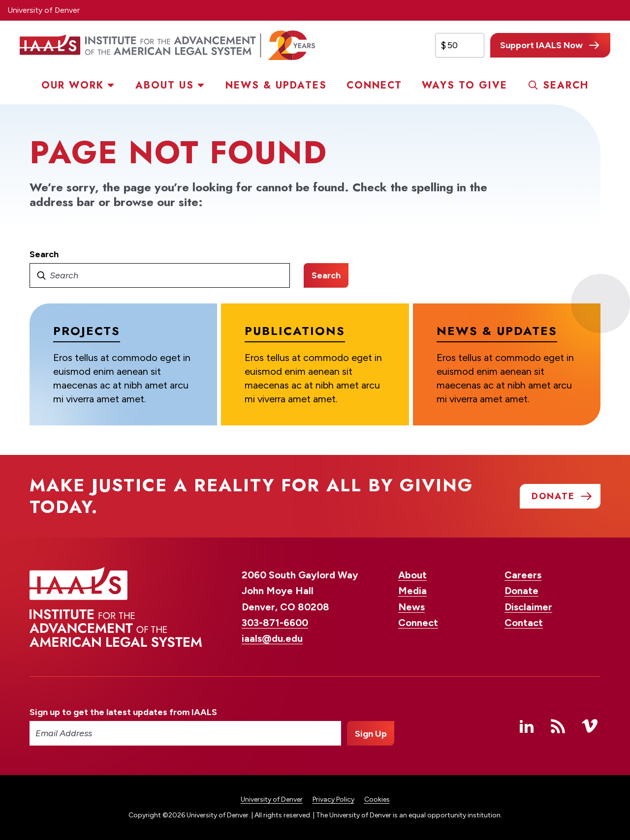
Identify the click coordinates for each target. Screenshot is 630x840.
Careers (523, 575)
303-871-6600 (275, 623)
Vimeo (590, 726)
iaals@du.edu (272, 638)
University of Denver (44, 10)
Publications (295, 331)
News (411, 607)
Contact (524, 623)
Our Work (73, 85)
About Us (165, 85)
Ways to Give (465, 85)
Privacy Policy (333, 799)
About (412, 575)
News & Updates (276, 85)
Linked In (527, 726)
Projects (87, 331)
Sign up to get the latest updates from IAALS (123, 712)
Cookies (377, 799)
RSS (558, 726)
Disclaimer (528, 607)
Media (412, 591)
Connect (374, 85)
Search (566, 85)
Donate (521, 591)
